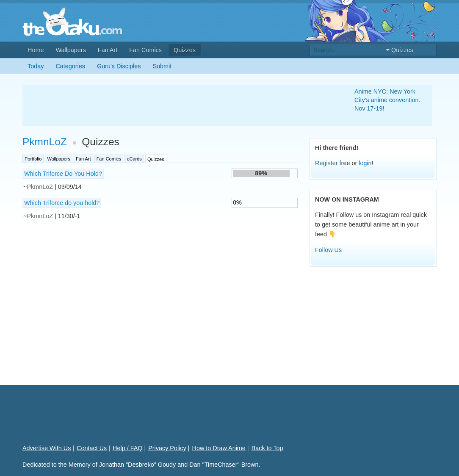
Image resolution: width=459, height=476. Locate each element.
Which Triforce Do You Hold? (63, 174)
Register (326, 163)
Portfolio (33, 159)
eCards (134, 159)
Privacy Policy (167, 448)
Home (36, 50)
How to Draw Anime (219, 448)
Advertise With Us (47, 448)
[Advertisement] (178, 105)
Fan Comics (145, 50)
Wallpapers (71, 50)
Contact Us (92, 448)
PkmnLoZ (45, 142)
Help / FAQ (127, 448)
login (365, 163)
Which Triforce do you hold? (62, 203)
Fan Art (108, 50)
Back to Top (267, 448)
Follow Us (328, 250)
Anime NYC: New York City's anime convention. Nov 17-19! (387, 100)
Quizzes (185, 50)
